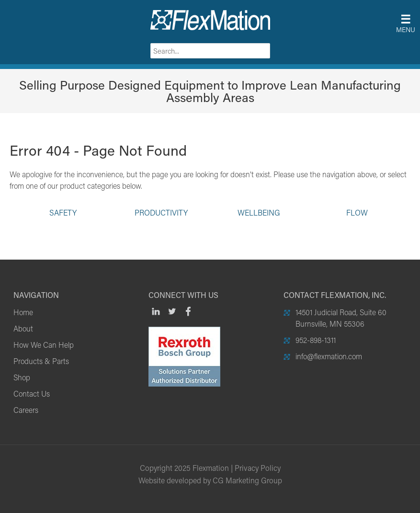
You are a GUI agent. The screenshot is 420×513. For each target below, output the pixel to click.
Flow (357, 212)
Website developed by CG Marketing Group (210, 480)
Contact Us (32, 393)
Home (23, 312)
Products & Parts (41, 361)
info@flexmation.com (329, 356)
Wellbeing (259, 212)
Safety (63, 212)
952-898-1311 (316, 340)
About (23, 328)
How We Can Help (44, 345)
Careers (26, 410)
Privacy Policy (258, 468)
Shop (22, 377)
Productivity (161, 212)
